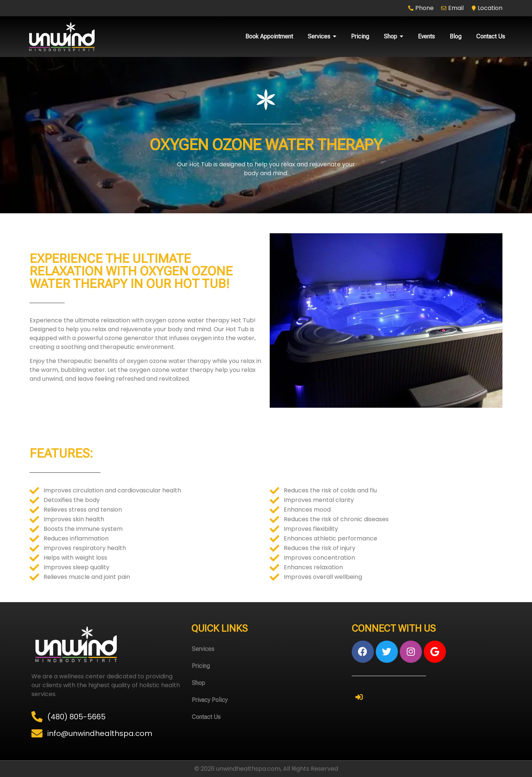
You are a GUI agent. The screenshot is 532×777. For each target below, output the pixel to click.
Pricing (201, 666)
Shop (198, 683)
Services (203, 649)
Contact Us (206, 717)
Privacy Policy (210, 700)
